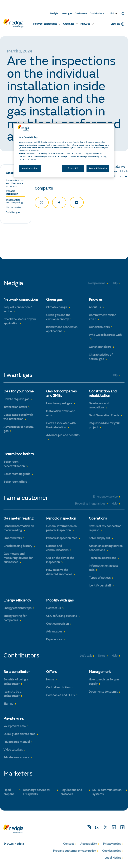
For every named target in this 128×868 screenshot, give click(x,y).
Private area (14, 719)
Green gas (69, 24)
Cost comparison (57, 625)
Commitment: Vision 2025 (102, 318)
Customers (81, 14)
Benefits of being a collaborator (16, 683)
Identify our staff (100, 587)
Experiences (54, 640)
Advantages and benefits (63, 436)
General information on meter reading (19, 529)
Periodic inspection (12, 193)
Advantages (54, 633)
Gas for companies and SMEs (61, 395)
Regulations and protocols (71, 793)
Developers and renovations (99, 406)
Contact (69, 845)
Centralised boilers (58, 688)
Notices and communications (57, 549)
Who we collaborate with (105, 336)
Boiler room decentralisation (14, 465)
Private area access (16, 758)
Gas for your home (19, 392)
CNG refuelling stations (62, 617)
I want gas (66, 14)
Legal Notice (113, 859)
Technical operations (102, 559)
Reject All (73, 168)
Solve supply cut (99, 539)
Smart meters (13, 539)
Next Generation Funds (104, 416)
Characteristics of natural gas (101, 358)
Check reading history (18, 547)
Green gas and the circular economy (58, 318)
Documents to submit (103, 693)
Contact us (53, 609)
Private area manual (17, 743)
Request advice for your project (104, 426)
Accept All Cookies (98, 168)
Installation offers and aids (61, 414)
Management (100, 673)
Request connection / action (18, 310)
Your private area (15, 727)
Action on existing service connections (106, 549)
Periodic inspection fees (62, 539)
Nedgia (54, 14)
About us (95, 308)
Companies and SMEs (60, 696)
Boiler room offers (15, 483)
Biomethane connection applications (62, 330)
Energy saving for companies (15, 619)
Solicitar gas (13, 213)
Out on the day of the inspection (60, 561)
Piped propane (9, 793)
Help (115, 284)
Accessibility (89, 845)
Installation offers (15, 408)
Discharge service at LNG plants (36, 793)
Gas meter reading (18, 519)
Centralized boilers (19, 455)
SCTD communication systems (107, 793)
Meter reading (14, 208)
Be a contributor (17, 673)
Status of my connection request (105, 529)
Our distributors (99, 328)
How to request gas (16, 400)
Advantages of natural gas (18, 430)
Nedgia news (97, 284)
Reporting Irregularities (90, 505)
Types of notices (100, 579)
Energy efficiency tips (17, 609)
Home (50, 681)
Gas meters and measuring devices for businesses (18, 559)
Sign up (8, 705)
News (102, 657)
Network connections (45, 24)
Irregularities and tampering (14, 202)
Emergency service (105, 498)
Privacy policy (112, 845)
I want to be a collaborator (12, 695)
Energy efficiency (17, 601)
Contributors (97, 14)
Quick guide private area (19, 735)
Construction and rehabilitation (103, 395)
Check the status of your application (20, 322)
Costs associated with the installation (18, 418)
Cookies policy (112, 852)
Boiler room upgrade (17, 475)
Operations (98, 519)
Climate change (57, 308)
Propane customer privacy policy (74, 852)
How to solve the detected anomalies (59, 573)
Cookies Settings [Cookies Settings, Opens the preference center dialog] (30, 168)
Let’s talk (86, 657)
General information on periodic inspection (61, 529)
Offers (51, 673)
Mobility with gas (60, 601)
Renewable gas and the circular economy (15, 184)
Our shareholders (100, 348)
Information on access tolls (104, 569)
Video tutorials (13, 751)
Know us (85, 24)
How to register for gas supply (104, 683)
